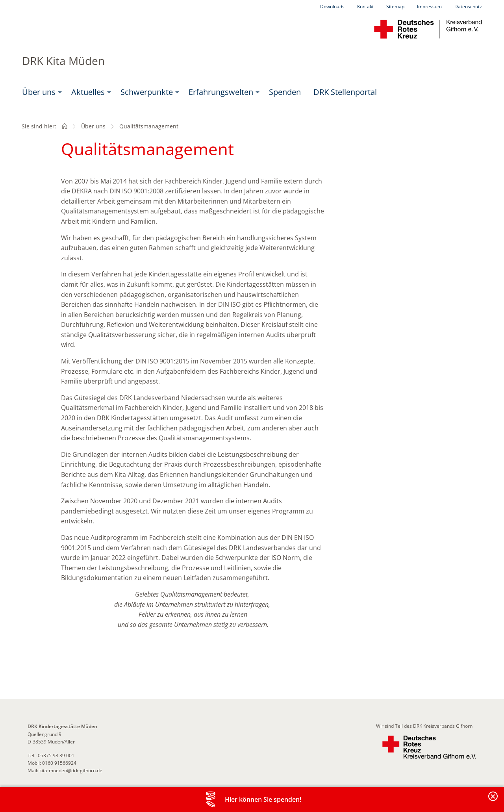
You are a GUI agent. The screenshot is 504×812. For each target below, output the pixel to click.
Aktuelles (88, 92)
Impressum (429, 6)
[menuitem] (40, 92)
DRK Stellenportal (345, 92)
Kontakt (365, 6)
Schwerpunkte (147, 92)
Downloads (332, 6)
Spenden (285, 92)
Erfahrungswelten (221, 92)
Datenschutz (468, 6)
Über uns (39, 92)
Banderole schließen (493, 801)
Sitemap (395, 6)
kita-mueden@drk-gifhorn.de (71, 770)
